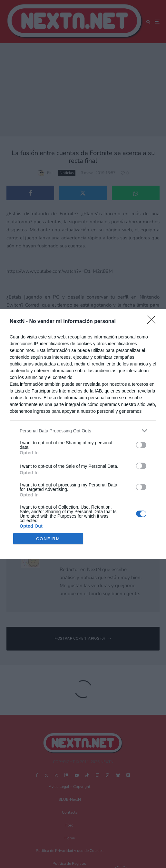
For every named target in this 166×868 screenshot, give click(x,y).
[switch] (141, 445)
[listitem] (83, 431)
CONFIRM (48, 539)
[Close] (153, 322)
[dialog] (83, 434)
